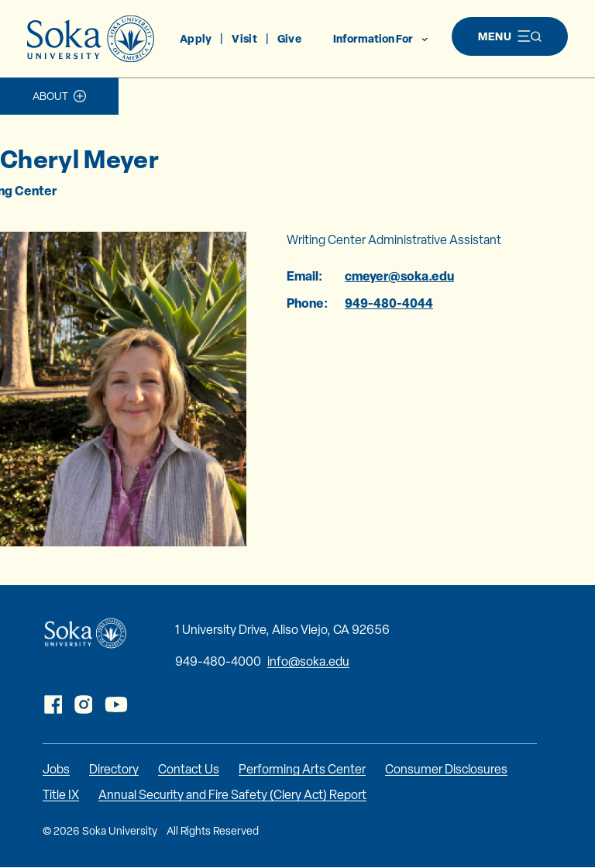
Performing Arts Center (302, 769)
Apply (196, 38)
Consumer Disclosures (446, 769)
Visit (244, 38)
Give (289, 38)
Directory (114, 769)
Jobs (56, 769)
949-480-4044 (389, 303)
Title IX (61, 795)
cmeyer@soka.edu (399, 276)
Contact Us (189, 769)
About (50, 96)
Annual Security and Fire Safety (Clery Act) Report (232, 795)
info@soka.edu (308, 661)
